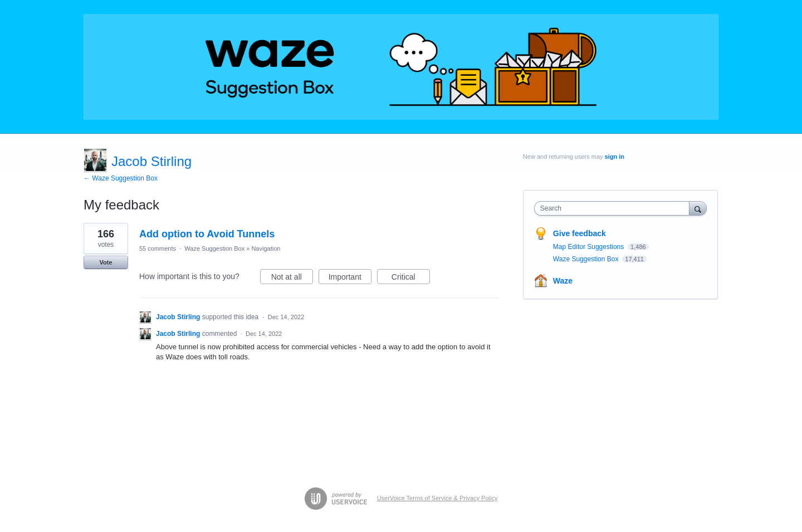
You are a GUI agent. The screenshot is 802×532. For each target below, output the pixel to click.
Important (350, 279)
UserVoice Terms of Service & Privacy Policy (437, 498)
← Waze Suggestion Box (121, 178)
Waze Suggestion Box (214, 248)
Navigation (266, 248)
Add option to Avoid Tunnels (207, 234)
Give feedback (580, 233)
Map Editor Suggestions (590, 247)
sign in (615, 157)
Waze (563, 281)
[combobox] (615, 208)
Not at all (292, 279)
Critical (411, 279)
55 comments (158, 248)
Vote (106, 262)
